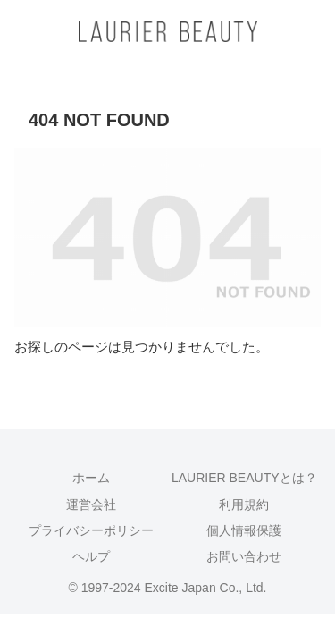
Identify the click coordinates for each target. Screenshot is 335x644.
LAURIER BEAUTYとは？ (244, 478)
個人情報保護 (244, 530)
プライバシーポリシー (91, 530)
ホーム (91, 478)
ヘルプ (91, 556)
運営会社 (91, 504)
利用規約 (244, 504)
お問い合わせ (244, 556)
